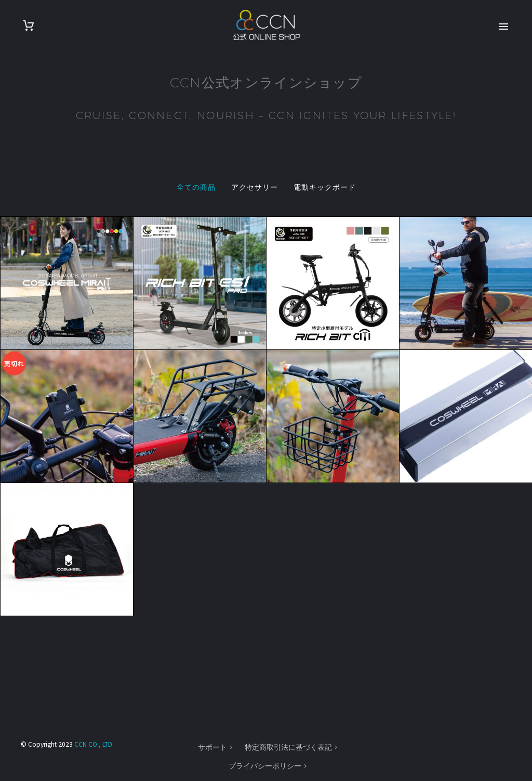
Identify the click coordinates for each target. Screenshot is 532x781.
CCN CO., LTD (93, 744)
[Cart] (29, 26)
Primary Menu (503, 27)
